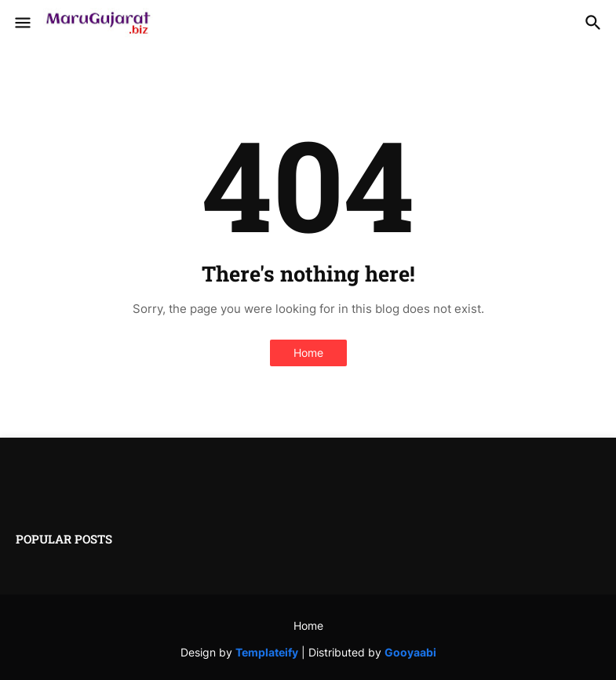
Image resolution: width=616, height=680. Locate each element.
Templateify (267, 652)
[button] (22, 24)
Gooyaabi (410, 652)
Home (308, 353)
